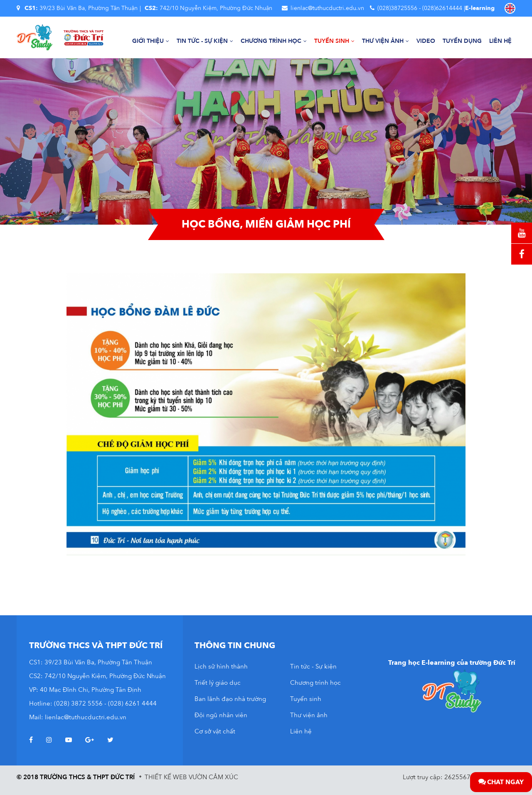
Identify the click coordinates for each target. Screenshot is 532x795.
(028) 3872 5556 (78, 703)
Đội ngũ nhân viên (221, 715)
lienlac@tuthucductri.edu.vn (327, 8)
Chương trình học (274, 41)
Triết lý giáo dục (218, 683)
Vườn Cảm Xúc (213, 777)
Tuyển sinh (334, 41)
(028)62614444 (442, 8)
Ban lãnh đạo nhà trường (230, 699)
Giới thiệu (151, 41)
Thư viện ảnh (385, 41)
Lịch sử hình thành (221, 666)
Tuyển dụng (462, 41)
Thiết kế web (166, 777)
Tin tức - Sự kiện (205, 41)
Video (426, 41)
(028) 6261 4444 (132, 703)
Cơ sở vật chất (215, 731)
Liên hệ (500, 41)
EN (510, 8)
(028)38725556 (397, 8)
